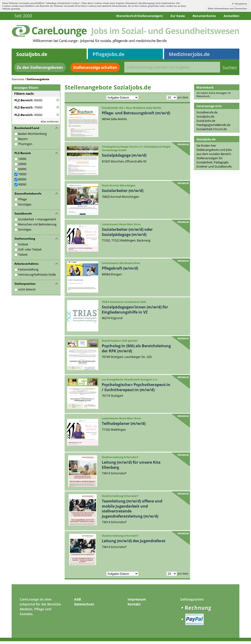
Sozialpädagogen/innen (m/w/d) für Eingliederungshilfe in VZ (135, 310)
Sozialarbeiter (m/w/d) (123, 191)
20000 (22, 164)
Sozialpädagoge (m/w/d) (124, 155)
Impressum (137, 599)
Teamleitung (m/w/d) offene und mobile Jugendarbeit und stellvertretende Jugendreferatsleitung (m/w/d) (132, 509)
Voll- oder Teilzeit (30, 249)
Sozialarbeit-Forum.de (212, 129)
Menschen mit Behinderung (37, 224)
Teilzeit (23, 254)
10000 (22, 159)
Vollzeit (23, 244)
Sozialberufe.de (207, 112)
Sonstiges (25, 204)
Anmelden (231, 16)
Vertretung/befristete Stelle (37, 274)
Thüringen (25, 144)
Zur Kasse (178, 16)
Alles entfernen (50, 121)
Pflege (22, 199)
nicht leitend (27, 289)
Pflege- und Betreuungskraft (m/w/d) (136, 113)
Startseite (18, 79)
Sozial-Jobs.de (206, 121)
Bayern (23, 139)
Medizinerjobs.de (189, 54)
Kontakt (134, 604)
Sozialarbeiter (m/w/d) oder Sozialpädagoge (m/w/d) (127, 232)
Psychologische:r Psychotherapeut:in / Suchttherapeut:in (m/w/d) (136, 387)
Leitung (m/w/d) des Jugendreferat (134, 541)
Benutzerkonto (204, 16)
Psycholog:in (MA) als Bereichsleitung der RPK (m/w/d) (136, 348)
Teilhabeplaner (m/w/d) (124, 423)
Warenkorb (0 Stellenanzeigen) (139, 16)
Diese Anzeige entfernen (58, 100)
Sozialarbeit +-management (37, 219)
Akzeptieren (241, 3)
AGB (78, 599)
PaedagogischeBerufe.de (213, 125)
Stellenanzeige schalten (95, 67)
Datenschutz (84, 604)
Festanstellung (28, 269)
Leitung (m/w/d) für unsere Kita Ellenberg (131, 465)
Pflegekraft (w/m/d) (120, 268)
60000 (22, 169)
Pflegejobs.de (108, 54)
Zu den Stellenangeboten (40, 67)
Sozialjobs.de (32, 54)
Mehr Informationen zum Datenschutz (228, 8)
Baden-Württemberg (32, 134)
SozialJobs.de (205, 116)
